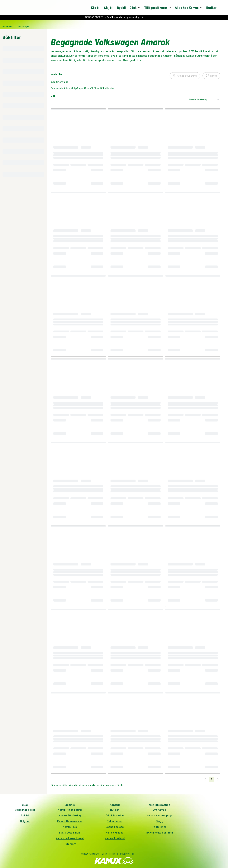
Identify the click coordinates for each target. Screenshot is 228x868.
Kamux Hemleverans (70, 822)
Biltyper (25, 822)
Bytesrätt (70, 845)
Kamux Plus (70, 828)
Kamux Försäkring (70, 816)
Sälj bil (109, 8)
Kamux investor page (160, 816)
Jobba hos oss (115, 828)
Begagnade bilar (25, 811)
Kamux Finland (115, 834)
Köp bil (96, 8)
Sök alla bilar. (108, 89)
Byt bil (121, 8)
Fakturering (160, 828)
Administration (115, 816)
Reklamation (115, 822)
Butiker (211, 8)
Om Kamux (159, 811)
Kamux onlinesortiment (70, 839)
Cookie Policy (108, 855)
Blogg (160, 822)
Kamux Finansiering (70, 811)
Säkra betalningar (70, 834)
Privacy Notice (127, 855)
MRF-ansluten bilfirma (159, 834)
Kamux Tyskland (115, 839)
